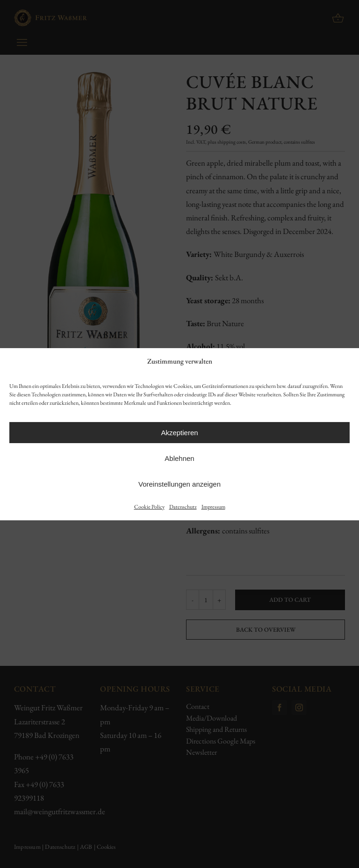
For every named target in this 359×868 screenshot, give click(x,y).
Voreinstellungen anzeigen (179, 484)
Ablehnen (179, 458)
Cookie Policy (149, 507)
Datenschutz (183, 507)
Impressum (213, 507)
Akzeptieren (179, 433)
